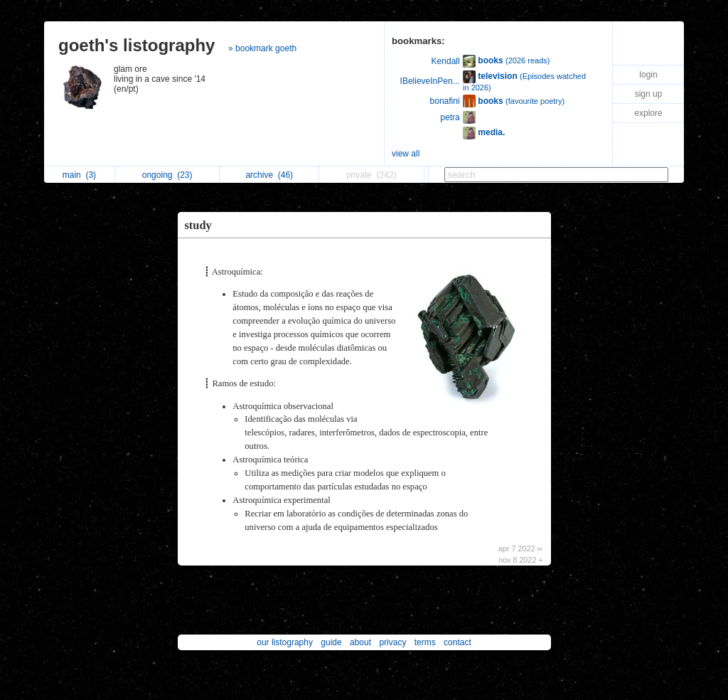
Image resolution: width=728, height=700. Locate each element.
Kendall (446, 61)
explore (648, 113)
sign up (649, 94)
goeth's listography (136, 45)
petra (450, 117)
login (648, 75)
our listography (285, 642)
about (360, 642)
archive (269, 175)
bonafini (445, 101)
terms (425, 642)
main (79, 175)
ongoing (167, 175)
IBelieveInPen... (430, 81)
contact (457, 642)
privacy (392, 642)
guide (331, 642)
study (198, 225)
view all (406, 154)
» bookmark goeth (262, 48)
